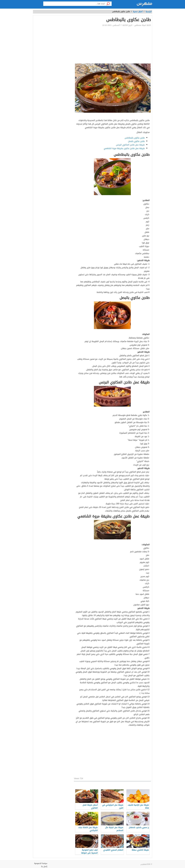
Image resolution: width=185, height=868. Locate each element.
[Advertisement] (112, 45)
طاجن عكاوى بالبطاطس (135, 138)
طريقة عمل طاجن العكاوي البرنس (130, 145)
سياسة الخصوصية (41, 863)
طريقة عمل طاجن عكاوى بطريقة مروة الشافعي (124, 148)
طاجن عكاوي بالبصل (136, 141)
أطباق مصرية (138, 12)
